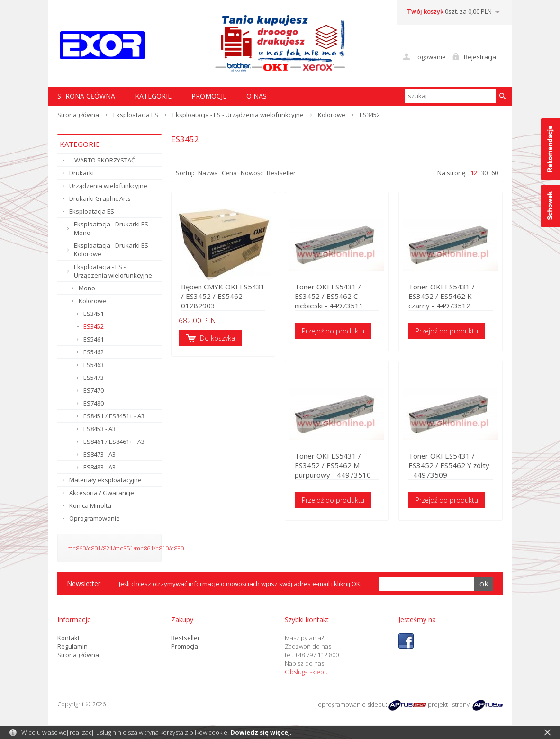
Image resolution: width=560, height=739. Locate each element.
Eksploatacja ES (136, 115)
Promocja (185, 646)
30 (484, 173)
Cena (229, 173)
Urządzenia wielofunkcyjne (108, 186)
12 (474, 173)
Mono (87, 288)
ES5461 (94, 339)
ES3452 (94, 326)
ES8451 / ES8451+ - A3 (114, 416)
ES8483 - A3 (99, 467)
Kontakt (68, 638)
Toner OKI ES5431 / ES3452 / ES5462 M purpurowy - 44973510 (333, 465)
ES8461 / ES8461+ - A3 (114, 442)
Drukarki (81, 173)
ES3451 (94, 314)
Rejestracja (480, 57)
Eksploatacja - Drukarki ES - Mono (113, 228)
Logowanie (430, 57)
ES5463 (94, 365)
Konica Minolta (90, 505)
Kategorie (153, 96)
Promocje (209, 96)
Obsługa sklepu (306, 672)
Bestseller (281, 173)
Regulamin (72, 646)
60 (495, 173)
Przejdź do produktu (333, 331)
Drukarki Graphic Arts (100, 198)
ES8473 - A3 (99, 454)
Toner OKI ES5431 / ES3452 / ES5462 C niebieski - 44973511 (329, 296)
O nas (257, 96)
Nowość (252, 173)
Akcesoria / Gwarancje (102, 493)
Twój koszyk (425, 11)
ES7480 (94, 403)
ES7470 (94, 390)
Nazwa (208, 173)
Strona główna (78, 115)
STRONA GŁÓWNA (86, 96)
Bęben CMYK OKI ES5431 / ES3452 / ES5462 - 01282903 (223, 296)
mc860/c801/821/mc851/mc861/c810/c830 (126, 548)
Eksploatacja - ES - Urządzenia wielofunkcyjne (238, 115)
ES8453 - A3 (99, 429)
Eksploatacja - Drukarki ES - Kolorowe (113, 250)
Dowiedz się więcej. (261, 732)
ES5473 (94, 378)
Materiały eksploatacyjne (105, 480)
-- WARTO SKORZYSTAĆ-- (104, 160)
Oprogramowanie (95, 518)
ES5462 (94, 352)
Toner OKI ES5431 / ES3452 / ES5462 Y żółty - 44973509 (449, 465)
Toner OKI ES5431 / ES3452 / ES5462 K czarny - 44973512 (442, 296)
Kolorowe (332, 115)
